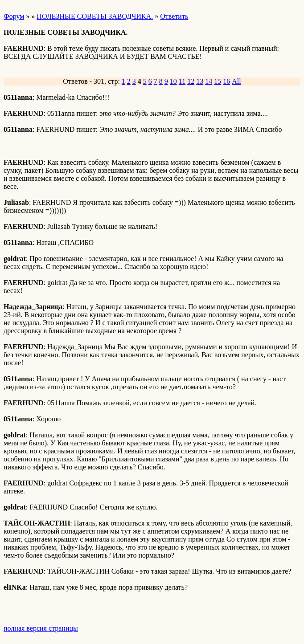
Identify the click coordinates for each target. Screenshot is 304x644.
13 (200, 81)
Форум (14, 16)
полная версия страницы (41, 628)
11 (182, 81)
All (236, 81)
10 (173, 81)
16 (226, 81)
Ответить (174, 16)
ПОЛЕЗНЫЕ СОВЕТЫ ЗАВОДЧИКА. (95, 16)
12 (191, 81)
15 (218, 81)
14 (209, 81)
